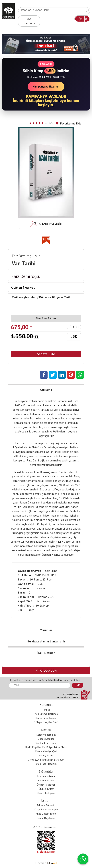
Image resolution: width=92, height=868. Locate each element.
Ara (87, 11)
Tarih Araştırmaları (24, 297)
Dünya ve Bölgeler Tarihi (55, 297)
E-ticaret (40, 863)
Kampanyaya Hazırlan (46, 87)
